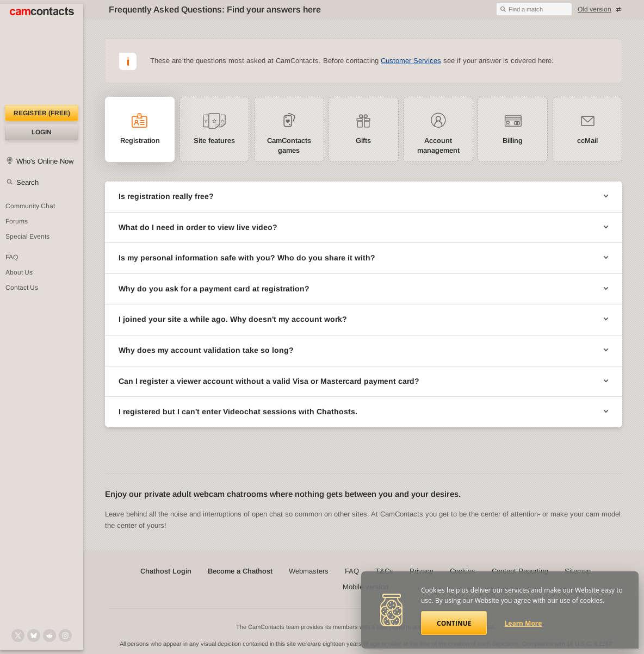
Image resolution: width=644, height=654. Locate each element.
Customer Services (411, 61)
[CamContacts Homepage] (42, 54)
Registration (140, 141)
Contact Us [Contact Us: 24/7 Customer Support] (22, 288)
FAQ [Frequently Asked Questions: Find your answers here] (12, 257)
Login (42, 132)
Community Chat (30, 206)
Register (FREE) (42, 113)
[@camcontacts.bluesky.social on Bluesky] (34, 636)
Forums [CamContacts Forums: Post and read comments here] (17, 221)
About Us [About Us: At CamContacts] (19, 272)
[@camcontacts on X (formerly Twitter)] (18, 636)
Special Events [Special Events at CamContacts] (27, 236)
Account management (438, 145)
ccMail (587, 141)
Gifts (363, 141)
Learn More (524, 623)
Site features (214, 141)
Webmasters (309, 571)
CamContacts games (289, 145)
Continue (454, 623)
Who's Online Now (45, 161)
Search (27, 182)
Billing (513, 141)
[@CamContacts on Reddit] (49, 636)
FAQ (352, 571)
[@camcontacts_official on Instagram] (65, 636)
